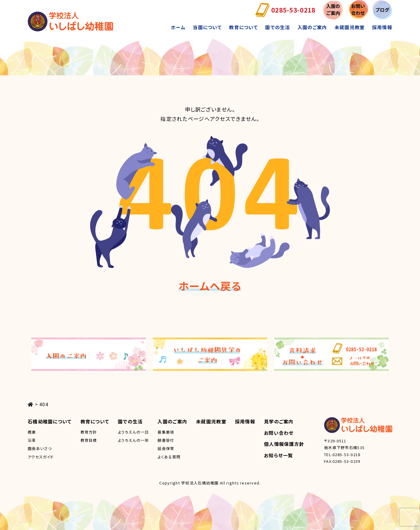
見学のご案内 (279, 421)
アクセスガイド (41, 457)
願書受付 (166, 440)
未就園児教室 (350, 27)
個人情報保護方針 (284, 444)
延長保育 (166, 448)
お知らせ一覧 (279, 455)
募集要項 (166, 432)
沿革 (32, 440)
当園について (207, 27)
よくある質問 (169, 457)
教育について (243, 27)
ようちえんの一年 (133, 440)
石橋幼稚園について (50, 421)
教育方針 (89, 432)
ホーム (178, 27)
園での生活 (278, 27)
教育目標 (89, 440)
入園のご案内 (312, 27)
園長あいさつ (40, 448)
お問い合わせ (279, 433)
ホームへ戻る (210, 286)
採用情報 (382, 27)
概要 (32, 432)
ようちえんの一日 (133, 432)
